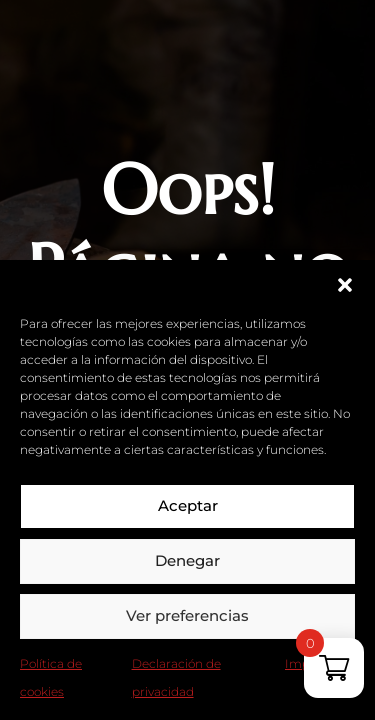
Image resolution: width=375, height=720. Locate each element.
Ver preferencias (187, 615)
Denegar (187, 560)
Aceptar (188, 505)
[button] (345, 285)
